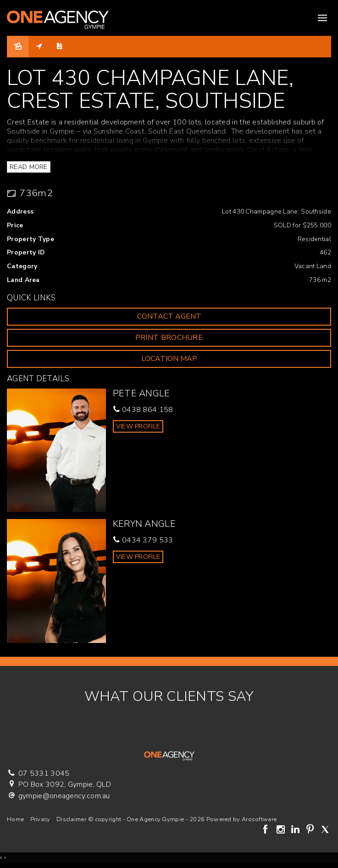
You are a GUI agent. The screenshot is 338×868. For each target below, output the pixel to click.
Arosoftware (259, 819)
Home (15, 819)
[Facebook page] (267, 830)
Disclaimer (71, 819)
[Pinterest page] (311, 830)
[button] (169, 338)
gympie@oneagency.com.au (64, 796)
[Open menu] (322, 18)
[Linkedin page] (296, 830)
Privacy (40, 819)
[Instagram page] (282, 830)
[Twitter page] (325, 830)
